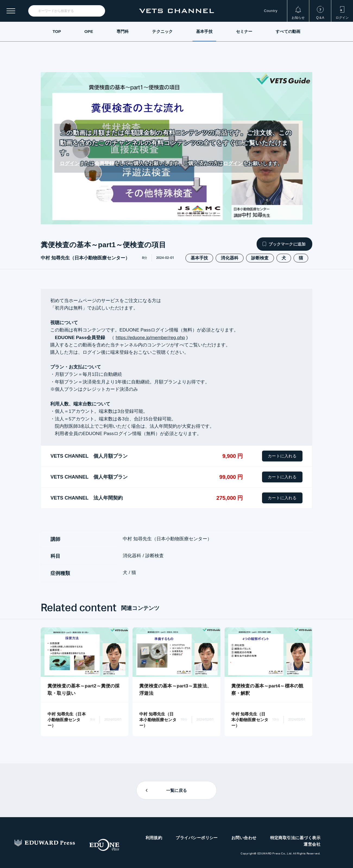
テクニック (162, 31)
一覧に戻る (177, 790)
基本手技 (204, 31)
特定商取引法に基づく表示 (295, 838)
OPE (89, 31)
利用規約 (154, 838)
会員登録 (104, 163)
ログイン (70, 163)
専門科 (123, 31)
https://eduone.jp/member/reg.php (150, 338)
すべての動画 (288, 31)
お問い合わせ (244, 838)
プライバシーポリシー (197, 838)
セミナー (244, 31)
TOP (57, 31)
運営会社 (312, 844)
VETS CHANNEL (177, 11)
